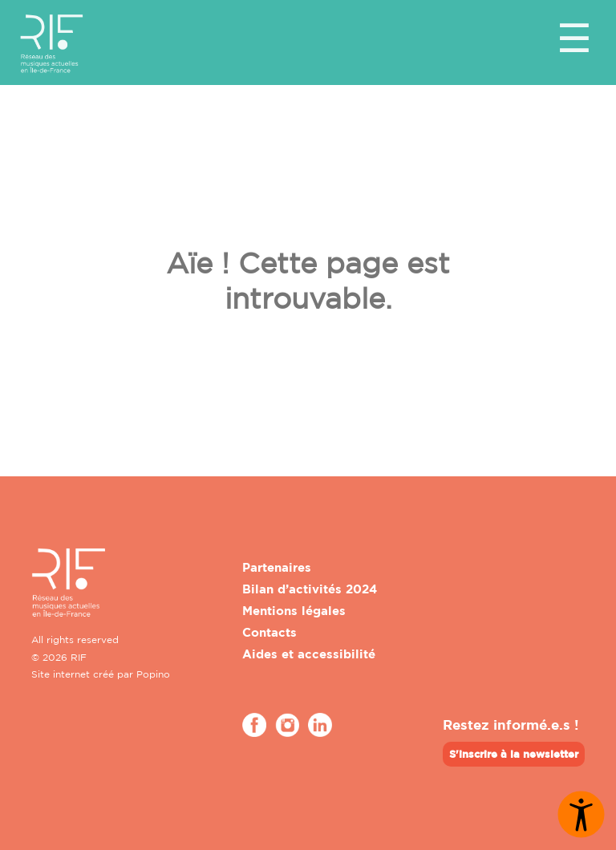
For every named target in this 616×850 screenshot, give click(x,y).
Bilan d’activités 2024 (310, 589)
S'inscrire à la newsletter (514, 754)
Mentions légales (294, 611)
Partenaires (277, 567)
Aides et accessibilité (309, 654)
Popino (153, 674)
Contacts (269, 632)
